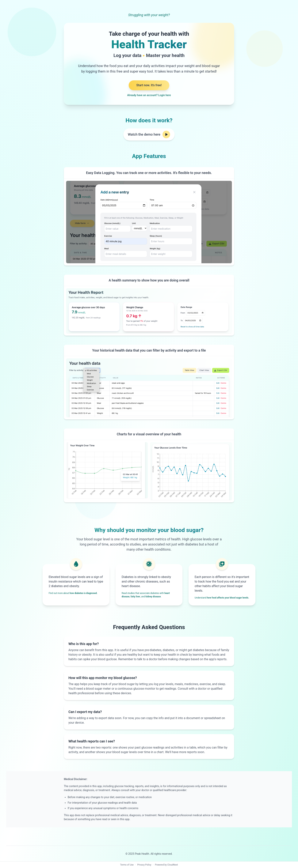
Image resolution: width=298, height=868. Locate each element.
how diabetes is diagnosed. (84, 593)
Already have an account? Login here (149, 95)
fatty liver (135, 597)
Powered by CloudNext (166, 865)
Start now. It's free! (149, 85)
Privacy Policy (144, 865)
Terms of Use (127, 865)
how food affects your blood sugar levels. (228, 598)
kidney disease (153, 597)
